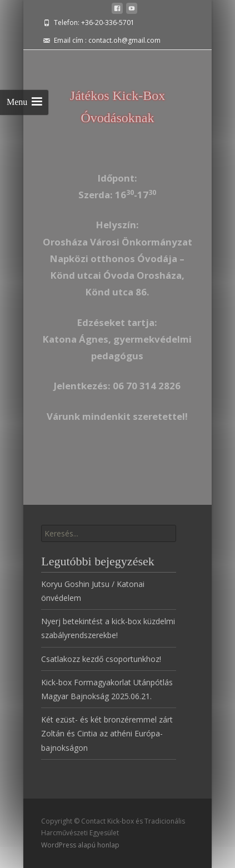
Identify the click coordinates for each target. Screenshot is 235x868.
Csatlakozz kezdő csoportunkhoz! (101, 659)
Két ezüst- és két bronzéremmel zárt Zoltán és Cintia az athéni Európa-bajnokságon (107, 733)
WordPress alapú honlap (80, 845)
